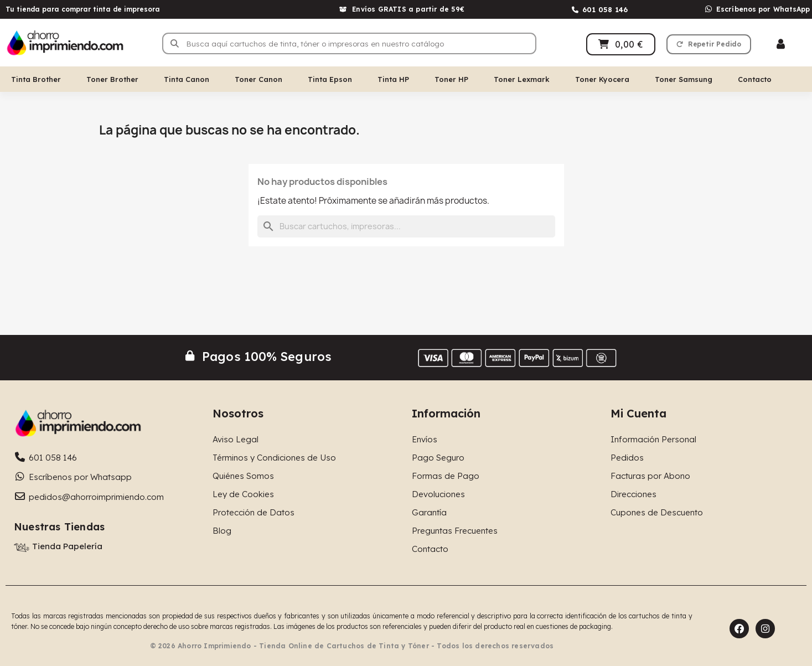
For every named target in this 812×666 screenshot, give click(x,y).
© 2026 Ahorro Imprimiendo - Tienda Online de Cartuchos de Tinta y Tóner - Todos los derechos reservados (352, 646)
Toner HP (451, 79)
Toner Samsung (684, 79)
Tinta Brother (36, 79)
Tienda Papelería (67, 546)
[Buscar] (406, 226)
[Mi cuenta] (781, 44)
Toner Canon (258, 79)
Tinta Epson (330, 79)
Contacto (755, 79)
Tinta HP (393, 79)
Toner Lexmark (522, 79)
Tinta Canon (187, 79)
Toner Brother (112, 79)
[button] (709, 44)
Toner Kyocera (602, 79)
